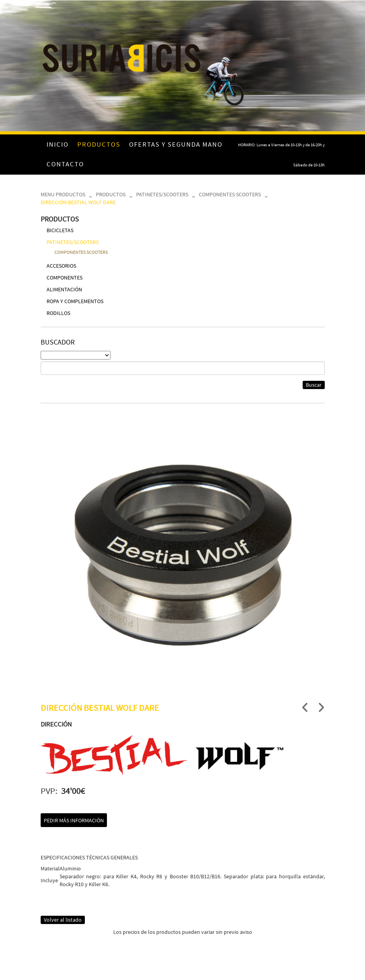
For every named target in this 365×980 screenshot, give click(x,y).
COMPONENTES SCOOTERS (230, 194)
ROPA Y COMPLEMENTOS (75, 301)
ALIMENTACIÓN (64, 289)
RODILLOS (58, 313)
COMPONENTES (65, 278)
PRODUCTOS (111, 194)
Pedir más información (74, 820)
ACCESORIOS (61, 266)
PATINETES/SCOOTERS (162, 194)
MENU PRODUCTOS (63, 194)
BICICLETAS (60, 230)
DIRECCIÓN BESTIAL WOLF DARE (78, 202)
